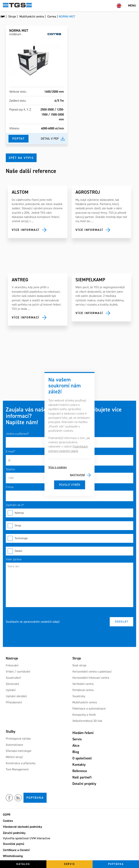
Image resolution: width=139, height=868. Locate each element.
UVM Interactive (40, 838)
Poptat (18, 139)
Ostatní (69, 551)
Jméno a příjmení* (17, 434)
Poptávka (35, 798)
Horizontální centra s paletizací (92, 672)
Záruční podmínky (14, 833)
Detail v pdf (50, 139)
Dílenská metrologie (19, 751)
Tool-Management (17, 769)
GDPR (7, 815)
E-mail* (11, 451)
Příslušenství (14, 702)
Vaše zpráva (14, 559)
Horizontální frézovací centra (91, 678)
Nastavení (77, 475)
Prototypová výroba (18, 739)
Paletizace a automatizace (89, 708)
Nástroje (69, 513)
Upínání (11, 690)
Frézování (12, 665)
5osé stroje (79, 665)
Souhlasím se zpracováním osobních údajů (33, 622)
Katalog (23, 864)
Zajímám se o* (15, 505)
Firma (10, 487)
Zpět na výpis (21, 158)
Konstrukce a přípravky (21, 763)
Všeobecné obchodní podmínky (23, 827)
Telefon (10, 469)
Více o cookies (57, 467)
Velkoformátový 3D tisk (87, 721)
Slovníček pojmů (13, 844)
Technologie (69, 538)
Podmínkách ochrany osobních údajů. (68, 449)
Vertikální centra (83, 684)
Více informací (26, 230)
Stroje (69, 526)
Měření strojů (14, 757)
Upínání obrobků (16, 696)
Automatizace (14, 745)
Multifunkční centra (85, 702)
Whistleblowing (13, 856)
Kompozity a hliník (84, 715)
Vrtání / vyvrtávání (18, 672)
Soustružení (13, 678)
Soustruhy (79, 696)
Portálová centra (83, 690)
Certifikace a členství (16, 850)
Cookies (8, 821)
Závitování (12, 684)
